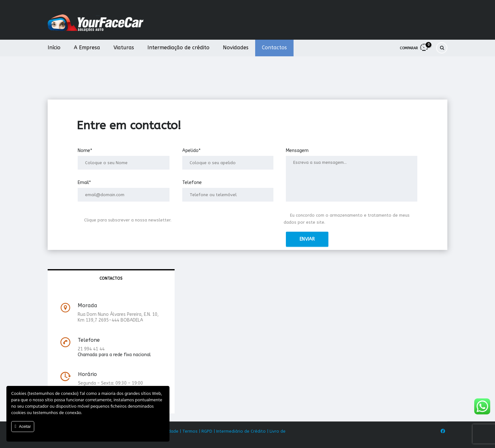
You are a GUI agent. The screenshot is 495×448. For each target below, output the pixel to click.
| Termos (189, 431)
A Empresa (87, 48)
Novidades (236, 48)
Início (54, 48)
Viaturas (124, 48)
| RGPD (206, 431)
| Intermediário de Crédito (240, 431)
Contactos (274, 48)
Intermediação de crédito (178, 48)
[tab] (111, 279)
